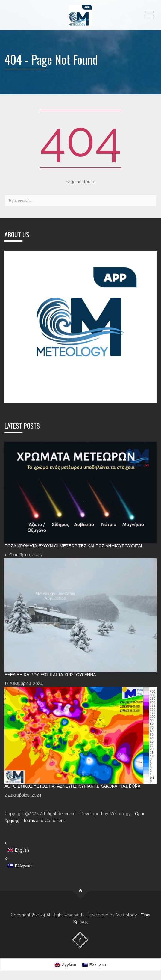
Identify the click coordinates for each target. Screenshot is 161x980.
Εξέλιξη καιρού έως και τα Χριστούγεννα (50, 675)
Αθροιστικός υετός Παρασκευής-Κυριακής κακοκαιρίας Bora (72, 786)
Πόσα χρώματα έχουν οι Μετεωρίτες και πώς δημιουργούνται (73, 546)
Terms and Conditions (44, 821)
